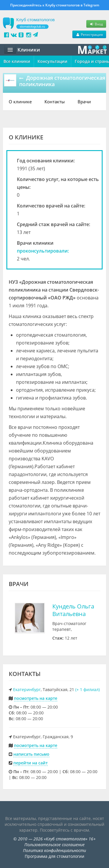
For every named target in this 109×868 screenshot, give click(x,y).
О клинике (20, 102)
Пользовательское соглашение (54, 845)
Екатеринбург (27, 689)
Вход (96, 24)
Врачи (84, 102)
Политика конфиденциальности (54, 850)
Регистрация (89, 34)
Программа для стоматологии (54, 856)
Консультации (52, 61)
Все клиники (17, 61)
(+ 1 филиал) (87, 689)
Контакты (55, 102)
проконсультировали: (43, 251)
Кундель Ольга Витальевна (73, 610)
